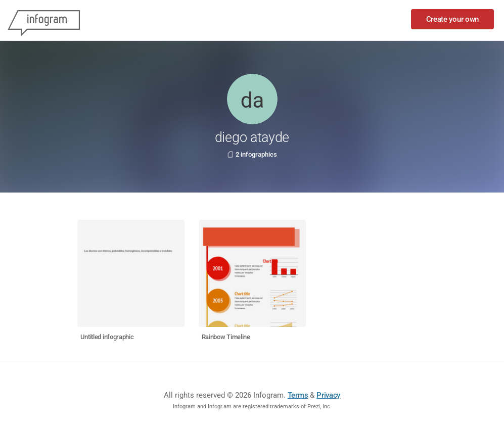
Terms (298, 395)
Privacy (328, 395)
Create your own (453, 19)
